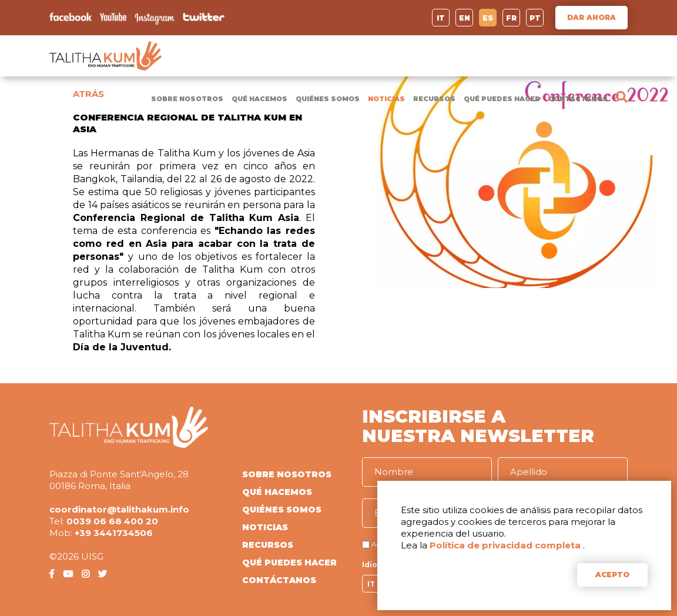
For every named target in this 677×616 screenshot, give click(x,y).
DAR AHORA (591, 17)
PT (535, 18)
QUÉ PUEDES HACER (502, 99)
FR (511, 18)
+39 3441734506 (114, 533)
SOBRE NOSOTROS (187, 99)
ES (488, 18)
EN (465, 18)
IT (441, 18)
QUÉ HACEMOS (259, 99)
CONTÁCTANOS (578, 99)
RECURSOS (434, 99)
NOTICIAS (386, 99)
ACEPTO (612, 575)
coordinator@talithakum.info (119, 509)
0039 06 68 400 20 (112, 521)
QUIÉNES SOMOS (328, 99)
